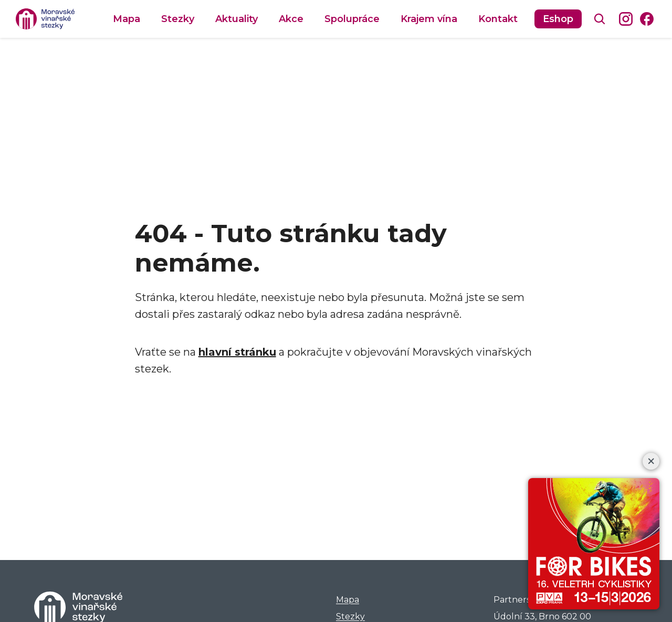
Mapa (127, 19)
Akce (291, 19)
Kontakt (498, 19)
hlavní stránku (237, 352)
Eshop (558, 19)
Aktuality (237, 19)
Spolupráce (352, 19)
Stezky (178, 19)
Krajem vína (429, 19)
